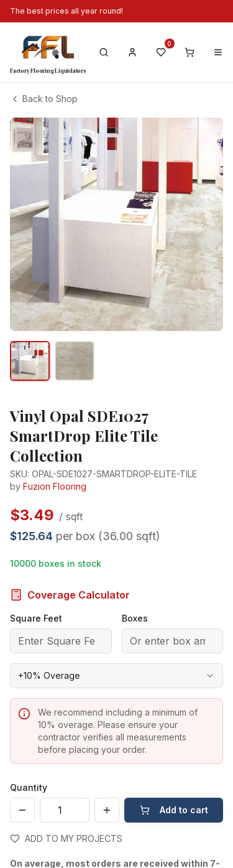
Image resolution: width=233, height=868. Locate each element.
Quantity (29, 787)
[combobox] (116, 676)
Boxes (135, 618)
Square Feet (36, 618)
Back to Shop (44, 99)
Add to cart (174, 810)
